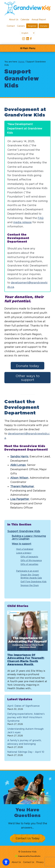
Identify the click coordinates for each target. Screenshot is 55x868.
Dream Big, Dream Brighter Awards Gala (31, 576)
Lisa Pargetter (20, 499)
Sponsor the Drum (30, 585)
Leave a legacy (24, 553)
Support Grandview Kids (24, 531)
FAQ (41, 218)
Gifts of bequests (29, 557)
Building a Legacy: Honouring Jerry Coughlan (29, 537)
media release (22, 222)
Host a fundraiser (25, 549)
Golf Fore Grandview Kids (34, 582)
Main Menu (29, 48)
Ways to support (21, 544)
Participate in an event (27, 571)
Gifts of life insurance (31, 560)
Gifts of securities (29, 564)
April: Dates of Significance (23, 706)
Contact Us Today (28, 838)
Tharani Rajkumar (22, 486)
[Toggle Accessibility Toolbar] (6, 862)
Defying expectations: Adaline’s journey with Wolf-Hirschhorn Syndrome (26, 717)
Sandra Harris (19, 456)
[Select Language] (28, 33)
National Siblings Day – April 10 (26, 752)
